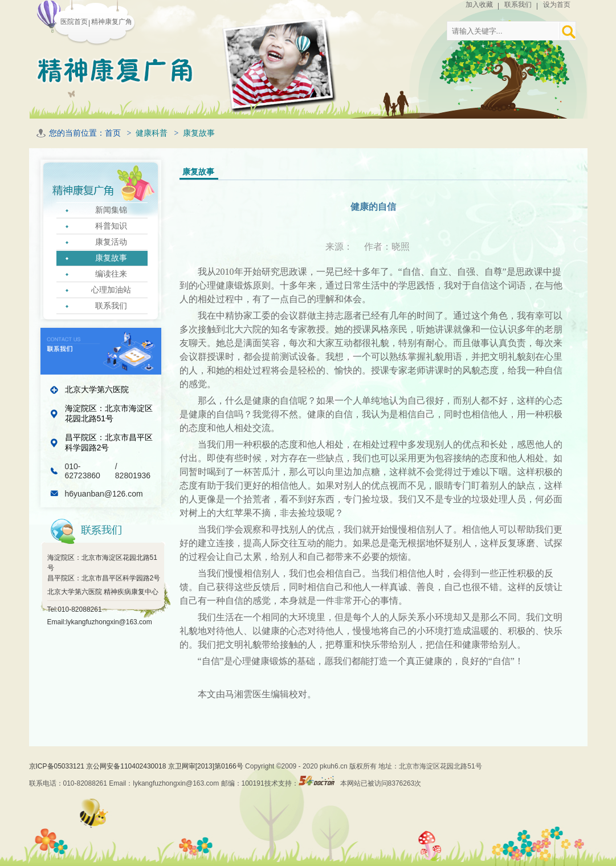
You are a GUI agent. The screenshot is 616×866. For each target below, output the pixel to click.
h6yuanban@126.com (104, 494)
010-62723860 (84, 471)
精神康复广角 (112, 22)
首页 (113, 133)
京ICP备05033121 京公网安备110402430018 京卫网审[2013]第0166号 (137, 766)
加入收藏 (479, 5)
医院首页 (74, 22)
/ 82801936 (133, 471)
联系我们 (518, 5)
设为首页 (557, 5)
